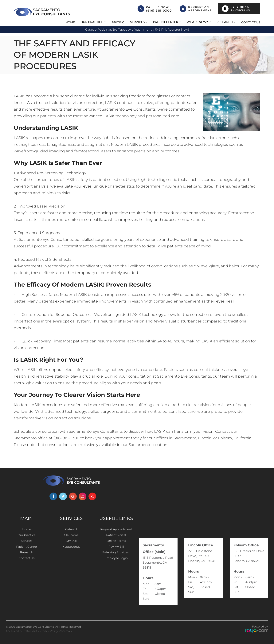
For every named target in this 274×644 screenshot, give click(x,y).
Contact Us (251, 22)
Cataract (71, 529)
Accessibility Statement (21, 631)
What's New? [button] (197, 22)
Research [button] (225, 22)
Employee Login (116, 564)
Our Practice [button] (92, 22)
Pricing (118, 22)
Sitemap (66, 631)
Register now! (178, 30)
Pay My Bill (116, 550)
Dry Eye (71, 543)
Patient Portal (116, 536)
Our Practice (27, 536)
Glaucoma (71, 536)
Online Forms (116, 543)
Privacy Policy (49, 631)
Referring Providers (116, 557)
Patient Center (27, 550)
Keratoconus (71, 550)
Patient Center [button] (166, 22)
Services (27, 543)
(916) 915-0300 (159, 11)
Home (70, 22)
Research (27, 557)
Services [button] (137, 22)
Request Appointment (116, 529)
